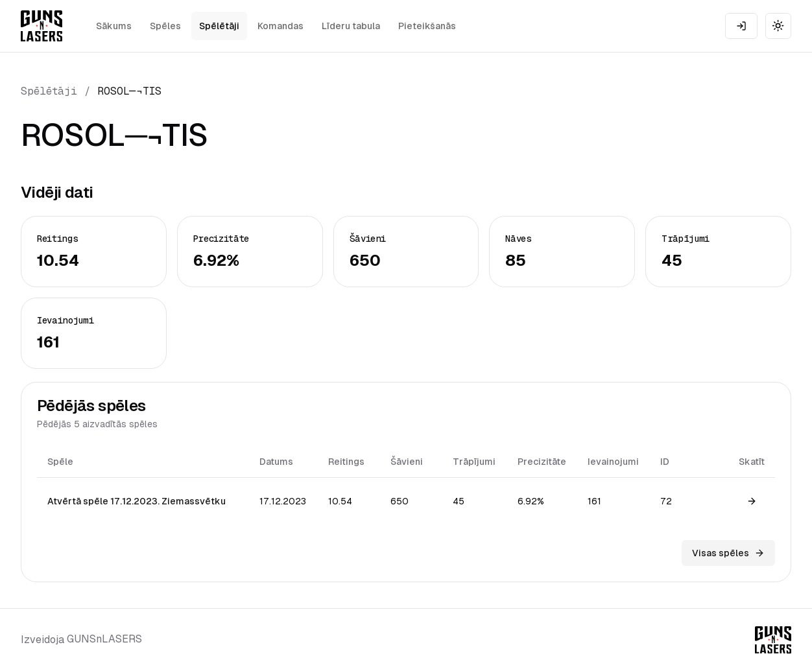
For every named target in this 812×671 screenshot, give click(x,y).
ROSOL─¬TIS (130, 91)
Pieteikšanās (427, 26)
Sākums (114, 26)
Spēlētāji (219, 26)
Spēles (165, 26)
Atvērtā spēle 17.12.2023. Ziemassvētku (137, 501)
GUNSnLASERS (104, 639)
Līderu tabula (351, 26)
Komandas (281, 26)
